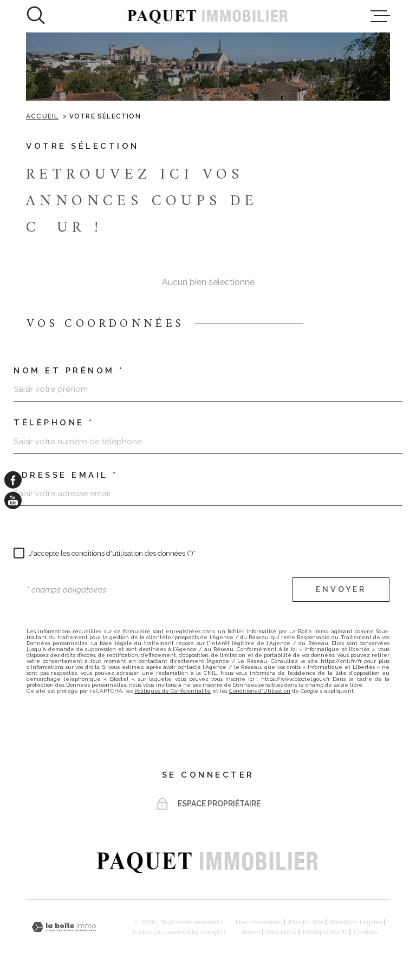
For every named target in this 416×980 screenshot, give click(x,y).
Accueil (42, 116)
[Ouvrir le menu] (380, 16)
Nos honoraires (259, 922)
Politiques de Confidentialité (173, 691)
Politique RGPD (325, 932)
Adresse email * (66, 475)
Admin (251, 932)
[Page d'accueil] (208, 16)
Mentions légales (356, 922)
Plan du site (306, 922)
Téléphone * (54, 423)
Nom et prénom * (69, 371)
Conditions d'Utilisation (260, 691)
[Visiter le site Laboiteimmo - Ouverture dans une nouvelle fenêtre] (64, 927)
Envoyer (341, 590)
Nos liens (282, 932)
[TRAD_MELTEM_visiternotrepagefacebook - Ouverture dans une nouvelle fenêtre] (13, 479)
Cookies (366, 932)
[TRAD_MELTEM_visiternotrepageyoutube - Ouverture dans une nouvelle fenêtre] (13, 501)
